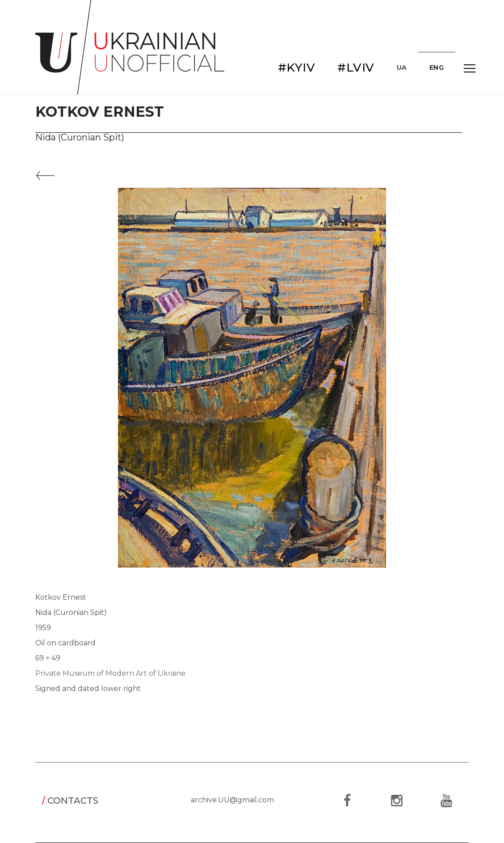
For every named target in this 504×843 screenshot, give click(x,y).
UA (402, 68)
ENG (437, 68)
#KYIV (297, 68)
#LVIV (356, 68)
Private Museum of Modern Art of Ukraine (110, 673)
